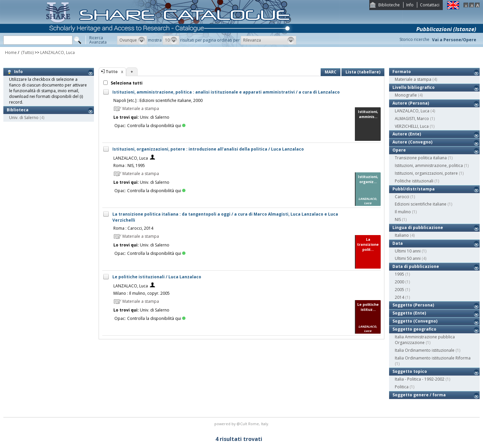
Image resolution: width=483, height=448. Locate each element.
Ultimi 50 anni (408, 258)
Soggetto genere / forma (419, 395)
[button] (132, 40)
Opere (399, 150)
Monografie (406, 95)
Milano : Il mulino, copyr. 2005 (142, 293)
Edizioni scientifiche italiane (421, 204)
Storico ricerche (414, 39)
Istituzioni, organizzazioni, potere (426, 173)
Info (410, 5)
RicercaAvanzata (98, 40)
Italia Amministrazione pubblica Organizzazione (425, 340)
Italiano (402, 235)
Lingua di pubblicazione (418, 228)
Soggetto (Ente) (409, 313)
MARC (331, 72)
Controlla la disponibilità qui (156, 126)
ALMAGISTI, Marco (412, 119)
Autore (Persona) (411, 103)
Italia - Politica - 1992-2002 (420, 379)
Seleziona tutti (126, 83)
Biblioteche (389, 5)
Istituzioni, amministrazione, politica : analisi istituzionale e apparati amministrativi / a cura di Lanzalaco (226, 92)
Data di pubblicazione (416, 266)
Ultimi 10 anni (408, 251)
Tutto (112, 72)
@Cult (242, 424)
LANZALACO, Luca (58, 52)
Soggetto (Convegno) (415, 321)
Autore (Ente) (407, 134)
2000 (399, 282)
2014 (399, 297)
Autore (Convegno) (412, 142)
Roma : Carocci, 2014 (133, 228)
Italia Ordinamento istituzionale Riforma (433, 358)
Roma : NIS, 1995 (129, 165)
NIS (398, 219)
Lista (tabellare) (363, 72)
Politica (402, 387)
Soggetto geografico (414, 329)
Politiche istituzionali (414, 181)
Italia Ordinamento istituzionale (425, 350)
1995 (399, 274)
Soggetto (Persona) (413, 305)
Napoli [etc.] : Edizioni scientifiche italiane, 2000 (158, 100)
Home (11, 52)
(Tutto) (27, 52)
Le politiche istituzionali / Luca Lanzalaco (157, 277)
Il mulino (403, 212)
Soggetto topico (410, 371)
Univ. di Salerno (24, 118)
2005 (399, 290)
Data (398, 243)
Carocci (402, 197)
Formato (402, 72)
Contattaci (430, 5)
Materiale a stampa (413, 79)
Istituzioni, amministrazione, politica (429, 165)
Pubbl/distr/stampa (414, 189)
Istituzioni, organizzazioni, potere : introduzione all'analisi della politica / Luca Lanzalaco (208, 149)
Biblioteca (18, 110)
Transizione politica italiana (421, 158)
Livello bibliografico (414, 87)
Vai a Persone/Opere (454, 40)
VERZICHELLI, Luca (412, 126)
